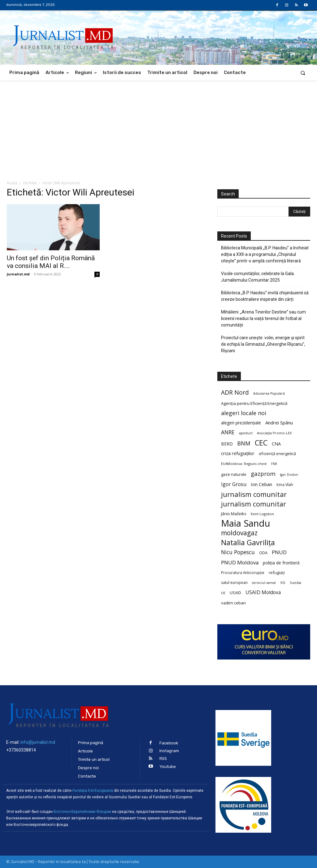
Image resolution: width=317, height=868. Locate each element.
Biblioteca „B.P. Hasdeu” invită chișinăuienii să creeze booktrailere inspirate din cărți (265, 296)
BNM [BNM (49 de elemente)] (244, 443)
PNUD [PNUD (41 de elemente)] (279, 552)
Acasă (12, 183)
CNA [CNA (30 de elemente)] (276, 444)
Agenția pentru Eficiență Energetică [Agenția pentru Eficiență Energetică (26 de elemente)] (254, 403)
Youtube (168, 767)
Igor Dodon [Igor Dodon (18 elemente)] (289, 475)
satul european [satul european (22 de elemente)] (234, 583)
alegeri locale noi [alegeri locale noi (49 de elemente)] (244, 413)
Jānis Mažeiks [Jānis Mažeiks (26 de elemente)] (234, 514)
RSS (163, 758)
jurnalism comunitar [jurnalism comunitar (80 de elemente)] (254, 494)
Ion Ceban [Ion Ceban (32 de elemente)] (261, 484)
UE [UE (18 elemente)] (223, 593)
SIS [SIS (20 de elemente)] (283, 583)
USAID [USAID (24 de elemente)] (235, 593)
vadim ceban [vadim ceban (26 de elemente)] (233, 603)
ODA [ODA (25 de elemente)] (263, 553)
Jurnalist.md (18, 274)
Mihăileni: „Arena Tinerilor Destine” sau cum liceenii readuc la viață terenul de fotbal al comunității (263, 318)
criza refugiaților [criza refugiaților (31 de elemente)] (238, 453)
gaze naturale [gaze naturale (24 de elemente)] (234, 474)
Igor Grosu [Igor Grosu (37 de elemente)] (234, 484)
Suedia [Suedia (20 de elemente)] (295, 583)
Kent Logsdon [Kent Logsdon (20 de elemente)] (262, 514)
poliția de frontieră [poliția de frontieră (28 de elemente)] (281, 563)
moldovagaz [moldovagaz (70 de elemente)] (239, 533)
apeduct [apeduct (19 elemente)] (246, 433)
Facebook (169, 743)
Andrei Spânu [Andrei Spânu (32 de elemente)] (279, 423)
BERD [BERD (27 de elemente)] (227, 444)
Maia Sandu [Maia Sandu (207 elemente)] (246, 523)
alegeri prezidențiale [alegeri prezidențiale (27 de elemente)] (241, 423)
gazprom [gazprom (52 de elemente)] (263, 473)
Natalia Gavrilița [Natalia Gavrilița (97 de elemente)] (248, 543)
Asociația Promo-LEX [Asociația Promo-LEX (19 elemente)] (274, 433)
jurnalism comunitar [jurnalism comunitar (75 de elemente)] (254, 504)
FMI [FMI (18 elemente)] (274, 464)
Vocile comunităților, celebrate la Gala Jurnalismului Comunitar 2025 (257, 277)
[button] (303, 73)
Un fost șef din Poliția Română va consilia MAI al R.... (51, 262)
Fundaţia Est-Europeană (93, 791)
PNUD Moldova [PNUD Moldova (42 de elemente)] (240, 562)
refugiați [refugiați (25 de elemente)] (277, 572)
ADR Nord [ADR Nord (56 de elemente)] (235, 392)
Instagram (169, 751)
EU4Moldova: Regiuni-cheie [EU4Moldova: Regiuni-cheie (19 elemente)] (244, 464)
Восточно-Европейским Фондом (82, 812)
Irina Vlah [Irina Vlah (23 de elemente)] (285, 485)
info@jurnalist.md (38, 742)
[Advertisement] (158, 127)
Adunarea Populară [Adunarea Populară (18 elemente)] (269, 393)
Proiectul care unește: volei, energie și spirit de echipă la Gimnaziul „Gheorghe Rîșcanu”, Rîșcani (263, 344)
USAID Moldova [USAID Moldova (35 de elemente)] (263, 592)
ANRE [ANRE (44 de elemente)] (228, 432)
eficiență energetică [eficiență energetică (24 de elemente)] (277, 454)
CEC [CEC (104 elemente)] (261, 443)
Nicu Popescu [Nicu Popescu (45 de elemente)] (238, 552)
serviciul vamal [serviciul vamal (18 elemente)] (264, 583)
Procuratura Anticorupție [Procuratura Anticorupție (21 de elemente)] (243, 572)
